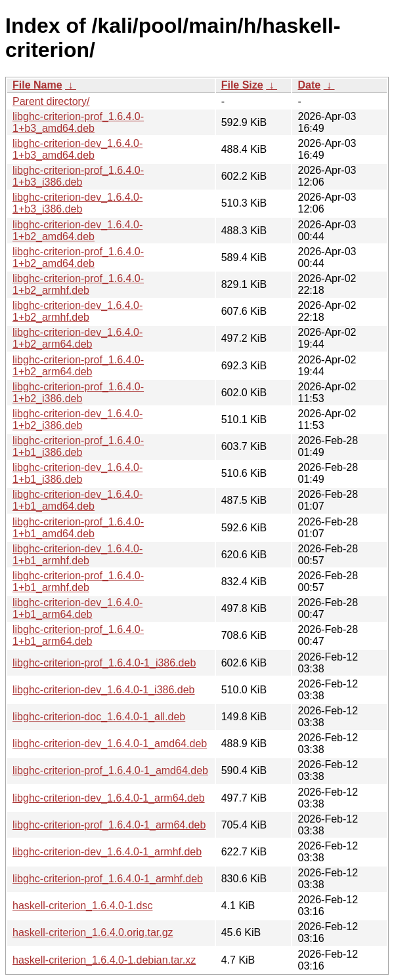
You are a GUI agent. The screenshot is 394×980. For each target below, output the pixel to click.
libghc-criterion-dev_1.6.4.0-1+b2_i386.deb (77, 419)
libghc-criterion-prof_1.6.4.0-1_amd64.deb (110, 770)
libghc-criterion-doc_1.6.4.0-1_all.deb (99, 717)
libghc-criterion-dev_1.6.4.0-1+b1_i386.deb (77, 473)
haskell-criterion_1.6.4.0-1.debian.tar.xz (104, 960)
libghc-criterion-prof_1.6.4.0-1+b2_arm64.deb (78, 366)
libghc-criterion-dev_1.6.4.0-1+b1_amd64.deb (77, 500)
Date (309, 85)
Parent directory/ (51, 101)
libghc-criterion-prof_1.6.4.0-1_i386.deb (104, 663)
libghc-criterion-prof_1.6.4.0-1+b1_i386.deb (78, 446)
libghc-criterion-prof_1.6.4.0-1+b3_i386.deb (78, 176)
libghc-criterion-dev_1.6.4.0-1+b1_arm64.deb (77, 608)
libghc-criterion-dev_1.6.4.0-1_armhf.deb (107, 852)
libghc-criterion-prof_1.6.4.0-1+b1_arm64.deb (78, 635)
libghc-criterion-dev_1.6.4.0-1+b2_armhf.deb (77, 311)
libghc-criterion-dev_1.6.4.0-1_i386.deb (104, 690)
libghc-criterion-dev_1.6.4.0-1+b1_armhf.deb (77, 555)
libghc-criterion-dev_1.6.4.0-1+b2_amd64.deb (77, 231)
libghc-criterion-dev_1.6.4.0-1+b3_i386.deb (77, 203)
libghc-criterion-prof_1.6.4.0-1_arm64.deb (109, 825)
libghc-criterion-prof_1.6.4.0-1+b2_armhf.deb (78, 284)
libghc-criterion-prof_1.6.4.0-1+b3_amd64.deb (78, 122)
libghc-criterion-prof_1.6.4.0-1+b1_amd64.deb (78, 528)
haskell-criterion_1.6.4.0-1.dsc (82, 906)
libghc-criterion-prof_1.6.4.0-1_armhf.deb (108, 879)
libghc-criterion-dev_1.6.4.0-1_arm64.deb (109, 798)
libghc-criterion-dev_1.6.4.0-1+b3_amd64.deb (77, 149)
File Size (242, 85)
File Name (37, 85)
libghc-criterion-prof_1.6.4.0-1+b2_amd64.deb (78, 257)
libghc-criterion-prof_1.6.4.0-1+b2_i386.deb (78, 393)
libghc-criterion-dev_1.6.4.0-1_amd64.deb (110, 744)
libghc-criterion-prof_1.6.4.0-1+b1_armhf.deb (78, 582)
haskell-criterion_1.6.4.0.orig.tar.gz (93, 932)
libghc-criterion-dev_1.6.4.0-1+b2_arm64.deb (77, 338)
